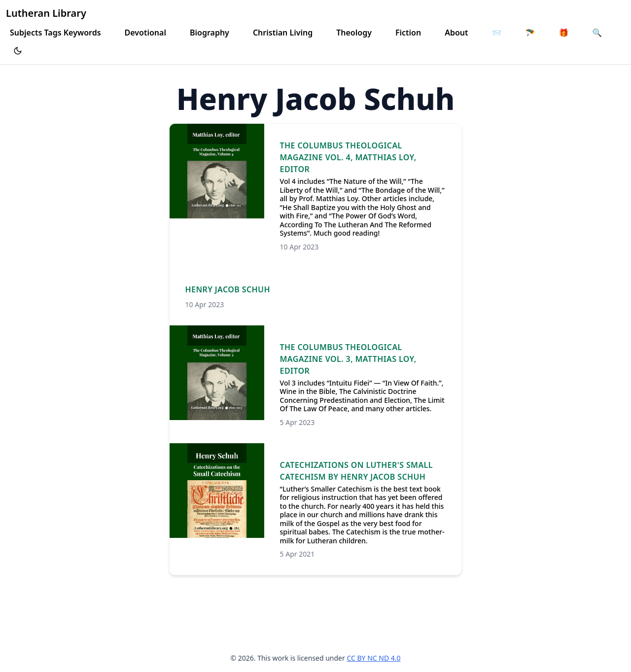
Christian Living (283, 33)
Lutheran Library (46, 13)
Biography (210, 33)
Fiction (408, 33)
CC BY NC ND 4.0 (373, 658)
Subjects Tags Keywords (55, 33)
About (456, 33)
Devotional (145, 33)
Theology (354, 33)
